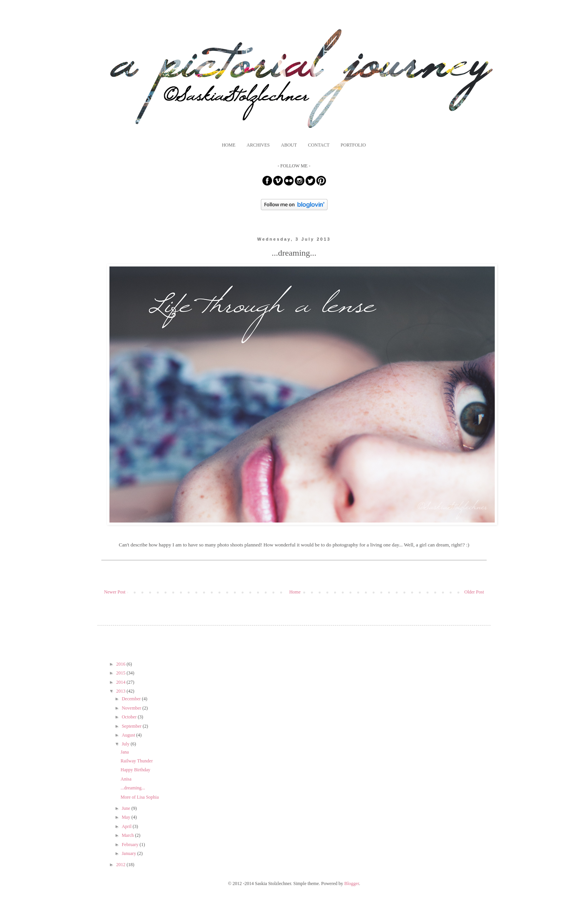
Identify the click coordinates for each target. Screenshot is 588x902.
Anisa (126, 779)
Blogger (352, 883)
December (132, 699)
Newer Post (115, 592)
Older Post (474, 592)
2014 (122, 682)
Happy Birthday (135, 770)
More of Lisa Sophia (140, 797)
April (127, 826)
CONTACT (319, 145)
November (132, 708)
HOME (229, 145)
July (126, 744)
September (132, 726)
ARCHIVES (258, 145)
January (129, 853)
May (127, 817)
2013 (122, 691)
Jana (125, 752)
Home (295, 592)
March (128, 835)
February (131, 845)
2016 (122, 664)
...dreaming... (133, 788)
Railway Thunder (137, 761)
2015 (122, 673)
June (127, 808)
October (130, 717)
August (129, 735)
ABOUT (289, 145)
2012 (122, 865)
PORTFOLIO (353, 145)
